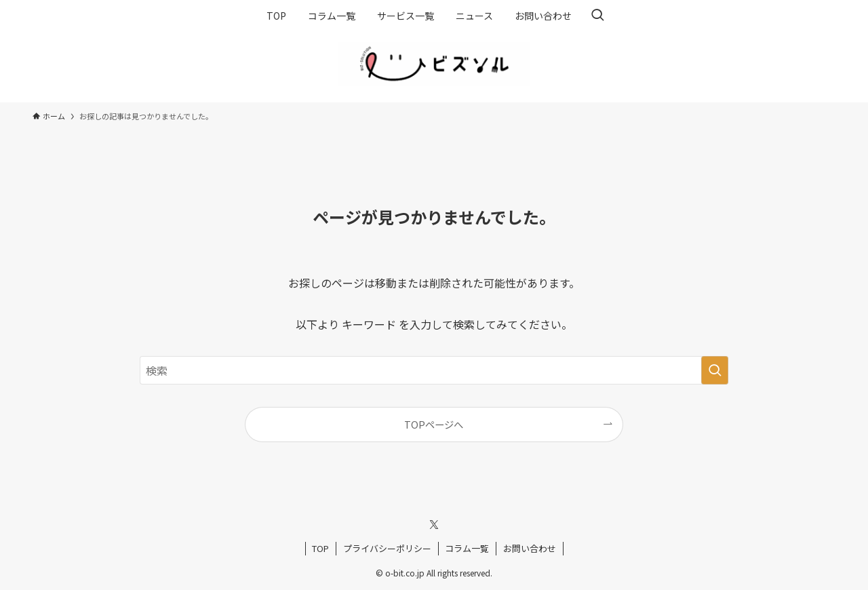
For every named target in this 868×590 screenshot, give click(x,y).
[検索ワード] (434, 370)
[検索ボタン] (597, 16)
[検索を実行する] (715, 370)
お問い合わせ (530, 548)
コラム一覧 (467, 548)
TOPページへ (434, 424)
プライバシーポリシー (387, 548)
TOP (320, 548)
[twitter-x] (434, 525)
